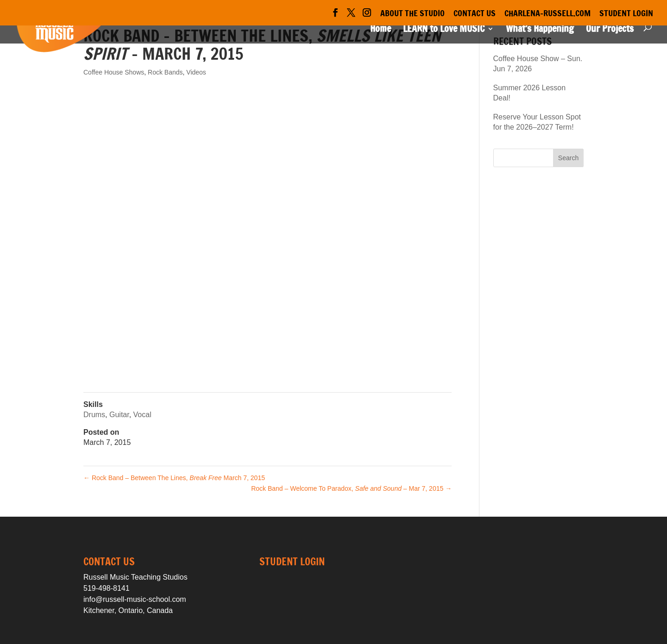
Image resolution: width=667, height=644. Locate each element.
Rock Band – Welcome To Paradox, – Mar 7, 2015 (351, 488)
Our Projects (610, 30)
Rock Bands (165, 72)
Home (381, 30)
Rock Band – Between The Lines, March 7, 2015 (174, 478)
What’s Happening (540, 30)
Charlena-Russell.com (547, 14)
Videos (196, 72)
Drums (94, 415)
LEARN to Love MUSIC (444, 30)
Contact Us (475, 14)
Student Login (626, 14)
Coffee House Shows (114, 72)
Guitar (119, 415)
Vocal (142, 415)
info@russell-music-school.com (135, 599)
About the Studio (412, 14)
